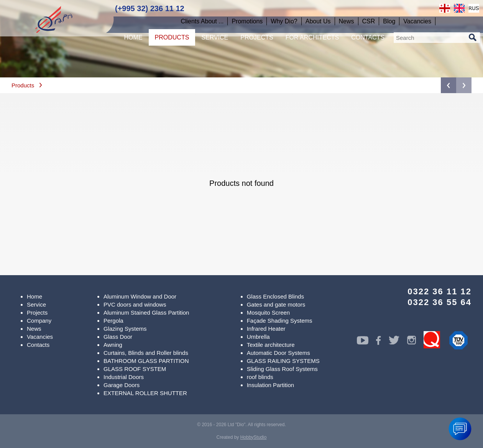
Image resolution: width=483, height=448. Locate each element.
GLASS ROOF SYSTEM (135, 369)
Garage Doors (122, 385)
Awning (113, 345)
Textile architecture (271, 345)
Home (34, 296)
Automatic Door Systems (278, 353)
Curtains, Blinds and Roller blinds (146, 353)
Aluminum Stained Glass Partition (146, 313)
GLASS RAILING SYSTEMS (283, 361)
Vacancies (40, 337)
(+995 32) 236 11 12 (150, 8)
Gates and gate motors (276, 304)
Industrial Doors (124, 377)
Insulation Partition (270, 385)
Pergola (113, 321)
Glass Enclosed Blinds (275, 296)
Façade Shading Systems (280, 321)
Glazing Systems (125, 329)
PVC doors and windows (135, 304)
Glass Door (118, 337)
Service (36, 304)
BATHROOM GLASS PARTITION (146, 361)
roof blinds (260, 377)
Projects (37, 313)
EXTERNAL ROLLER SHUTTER (145, 393)
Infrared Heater (266, 329)
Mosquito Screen (269, 313)
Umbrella (258, 337)
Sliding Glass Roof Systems (282, 369)
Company (39, 321)
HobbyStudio (254, 437)
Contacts (38, 345)
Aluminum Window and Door (140, 296)
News (34, 329)
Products (23, 85)
